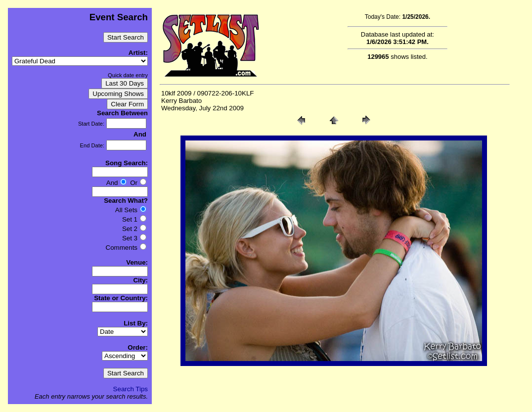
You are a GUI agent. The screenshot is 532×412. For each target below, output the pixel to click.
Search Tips (131, 389)
